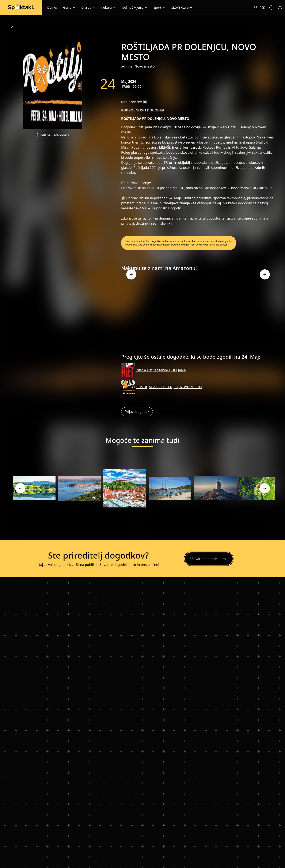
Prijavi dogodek (137, 412)
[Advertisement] (198, 314)
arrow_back (13, 28)
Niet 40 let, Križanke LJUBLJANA (161, 370)
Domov (52, 7)
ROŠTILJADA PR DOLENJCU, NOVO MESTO (169, 387)
